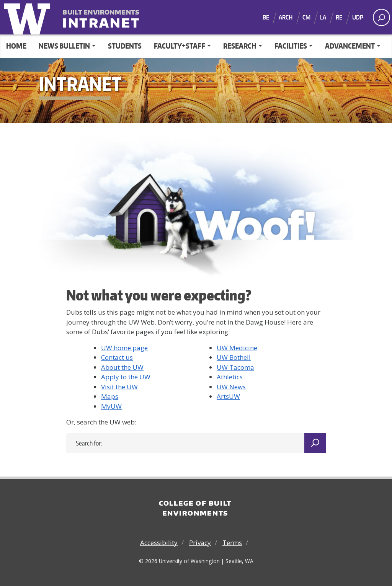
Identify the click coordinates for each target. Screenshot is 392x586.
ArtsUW (228, 396)
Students (125, 46)
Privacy (200, 543)
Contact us (117, 357)
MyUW (111, 406)
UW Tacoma (235, 367)
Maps (110, 396)
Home (16, 46)
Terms (232, 543)
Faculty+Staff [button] (180, 46)
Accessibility (159, 543)
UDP (358, 17)
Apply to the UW (126, 377)
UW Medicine (237, 348)
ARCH (286, 17)
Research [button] (240, 46)
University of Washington (29, 17)
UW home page (124, 348)
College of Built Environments (195, 508)
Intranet (102, 18)
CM (306, 17)
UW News (231, 387)
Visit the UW (119, 387)
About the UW (122, 367)
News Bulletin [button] (64, 46)
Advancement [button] (350, 46)
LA (323, 17)
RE (339, 17)
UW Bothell (234, 357)
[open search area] (381, 17)
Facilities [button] (291, 46)
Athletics (230, 377)
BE (266, 17)
